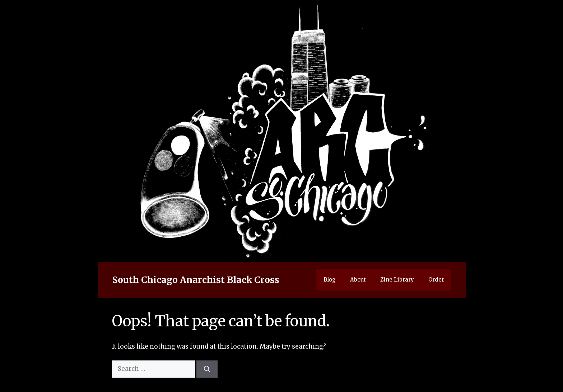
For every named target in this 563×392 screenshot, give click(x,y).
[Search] (207, 369)
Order (436, 280)
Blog (330, 280)
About (358, 280)
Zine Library (397, 280)
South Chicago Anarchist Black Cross (196, 280)
